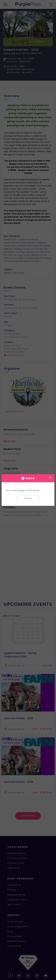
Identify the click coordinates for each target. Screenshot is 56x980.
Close (28, 498)
